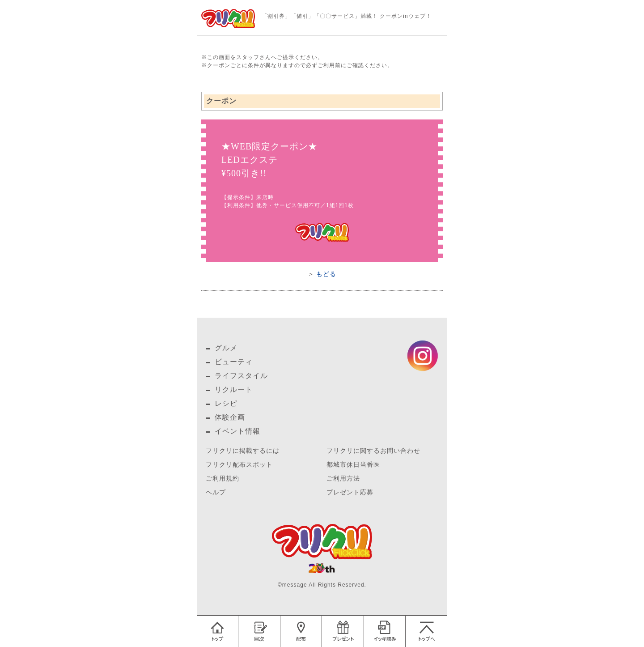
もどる (326, 274)
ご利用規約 (222, 479)
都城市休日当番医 (353, 465)
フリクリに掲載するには (243, 451)
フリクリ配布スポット (239, 465)
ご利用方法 (343, 479)
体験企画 (230, 417)
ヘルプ (216, 492)
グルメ (226, 348)
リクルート (234, 389)
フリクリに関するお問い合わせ (373, 451)
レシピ (226, 403)
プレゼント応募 (350, 492)
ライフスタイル (241, 376)
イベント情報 (237, 431)
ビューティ (234, 362)
